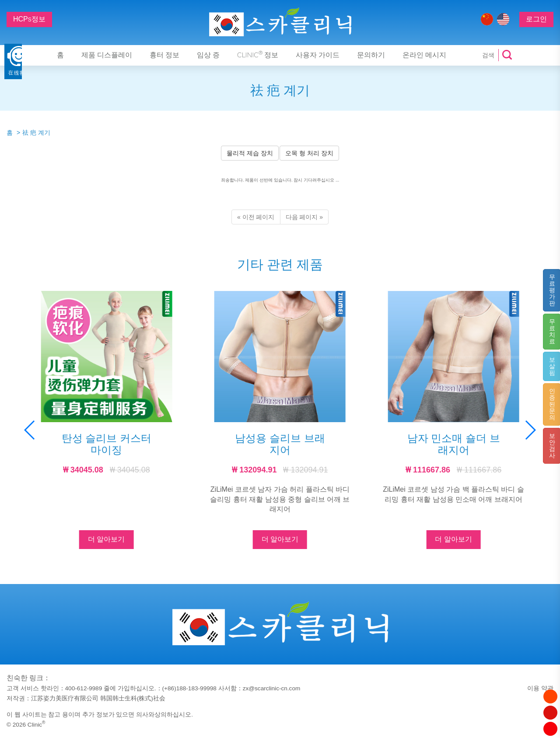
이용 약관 (540, 688)
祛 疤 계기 (36, 133)
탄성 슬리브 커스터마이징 (107, 444)
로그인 (536, 19)
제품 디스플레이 (107, 55)
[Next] (304, 217)
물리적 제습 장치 (250, 153)
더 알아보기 (106, 539)
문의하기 (371, 55)
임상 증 (208, 55)
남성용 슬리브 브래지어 (280, 444)
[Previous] (256, 217)
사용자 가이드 (318, 55)
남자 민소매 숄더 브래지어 (454, 444)
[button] (530, 430)
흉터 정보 (164, 55)
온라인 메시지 (424, 55)
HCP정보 (29, 19)
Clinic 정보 (258, 55)
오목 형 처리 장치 (309, 153)
